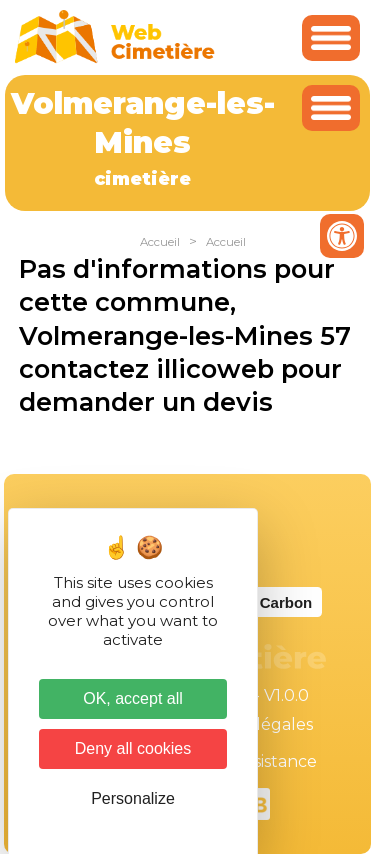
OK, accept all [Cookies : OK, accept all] (133, 698)
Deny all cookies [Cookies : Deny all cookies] (133, 748)
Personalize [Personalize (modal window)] (133, 798)
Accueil (160, 242)
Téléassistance (260, 761)
